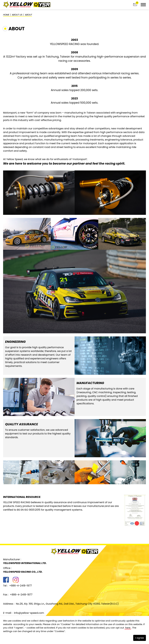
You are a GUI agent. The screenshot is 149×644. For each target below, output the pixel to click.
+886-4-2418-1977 (21, 586)
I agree (140, 638)
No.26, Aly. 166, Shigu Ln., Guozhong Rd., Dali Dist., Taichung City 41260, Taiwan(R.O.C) (67, 604)
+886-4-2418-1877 (21, 595)
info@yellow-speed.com (29, 613)
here (128, 628)
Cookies (66, 624)
